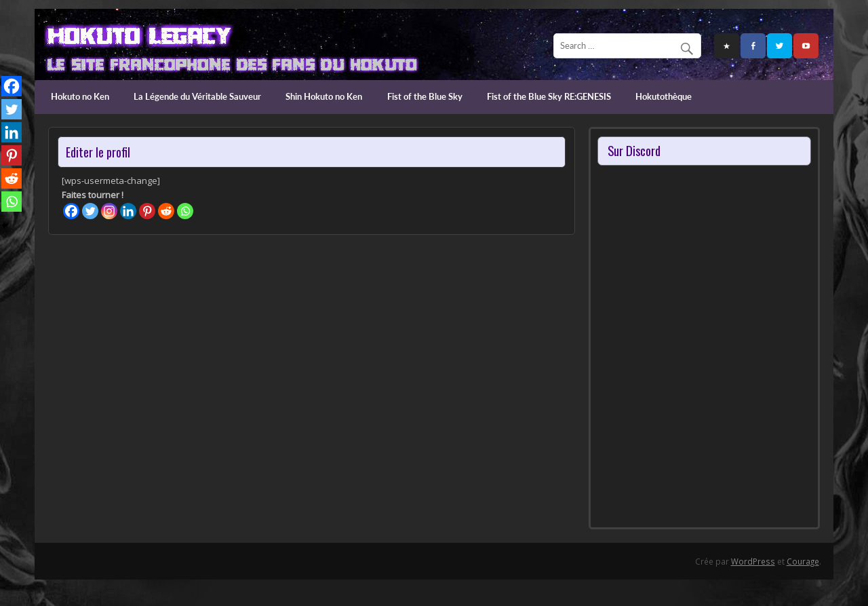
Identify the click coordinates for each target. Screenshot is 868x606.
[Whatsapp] (185, 211)
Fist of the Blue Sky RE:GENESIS (549, 96)
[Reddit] (166, 211)
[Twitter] (90, 211)
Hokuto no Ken (80, 96)
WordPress (753, 561)
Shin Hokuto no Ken (324, 96)
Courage (803, 561)
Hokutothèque (664, 96)
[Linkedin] (128, 211)
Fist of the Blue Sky (425, 96)
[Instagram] (109, 211)
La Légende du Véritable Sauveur (197, 96)
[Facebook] (71, 211)
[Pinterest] (147, 211)
